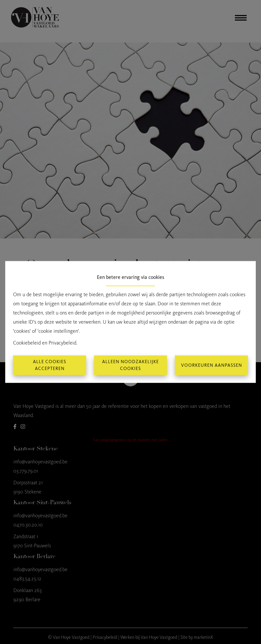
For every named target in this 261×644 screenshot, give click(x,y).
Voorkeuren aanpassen (212, 365)
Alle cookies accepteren (50, 365)
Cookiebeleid (27, 343)
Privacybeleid (62, 343)
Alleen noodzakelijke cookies (130, 365)
